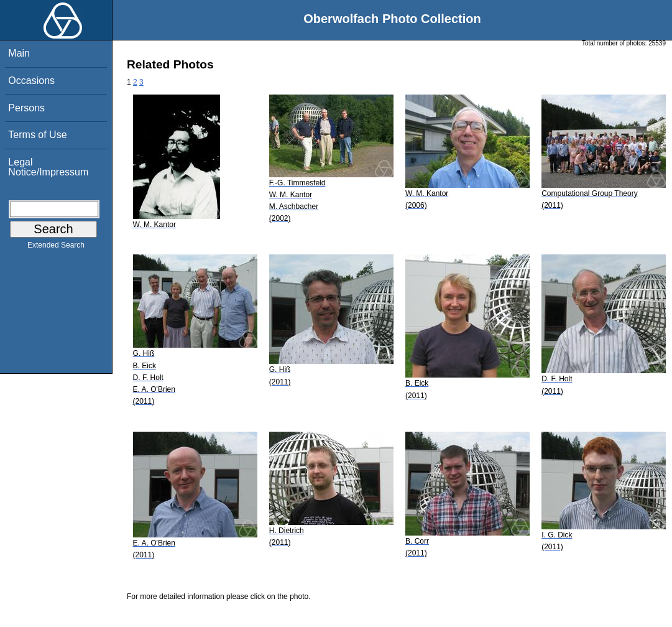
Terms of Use (37, 135)
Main (19, 53)
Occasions (31, 81)
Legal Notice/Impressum (48, 167)
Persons (26, 108)
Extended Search (56, 248)
